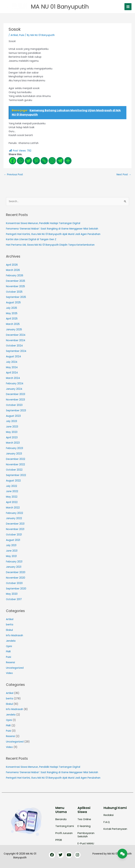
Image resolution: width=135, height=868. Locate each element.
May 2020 (12, 594)
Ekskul (9, 630)
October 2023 (14, 405)
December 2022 (16, 459)
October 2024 (14, 346)
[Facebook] (13, 161)
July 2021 (11, 545)
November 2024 (16, 340)
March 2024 (13, 378)
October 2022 (14, 470)
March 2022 (13, 508)
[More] (68, 161)
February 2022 (15, 513)
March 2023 (13, 443)
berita (10, 625)
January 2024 (14, 389)
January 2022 (14, 518)
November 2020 (16, 578)
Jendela (11, 641)
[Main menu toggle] (128, 7)
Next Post (124, 175)
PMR (8, 652)
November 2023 (15, 400)
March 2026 (13, 270)
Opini (9, 646)
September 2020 (16, 589)
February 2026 (15, 276)
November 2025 (15, 286)
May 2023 (12, 432)
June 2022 (12, 491)
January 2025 (14, 330)
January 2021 (14, 567)
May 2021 (11, 556)
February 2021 (14, 562)
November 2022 (15, 465)
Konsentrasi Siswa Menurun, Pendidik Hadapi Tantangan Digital (43, 223)
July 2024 (12, 362)
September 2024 (16, 351)
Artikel (14, 35)
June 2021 (12, 551)
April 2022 (12, 502)
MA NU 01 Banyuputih (60, 7)
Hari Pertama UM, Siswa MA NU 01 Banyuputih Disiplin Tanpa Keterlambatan (50, 245)
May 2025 (12, 313)
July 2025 (12, 308)
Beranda (61, 819)
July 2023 (12, 421)
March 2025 (13, 324)
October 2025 (14, 292)
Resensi (10, 662)
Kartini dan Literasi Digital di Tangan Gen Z (31, 239)
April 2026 (12, 265)
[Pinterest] (36, 161)
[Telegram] (60, 161)
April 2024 (12, 373)
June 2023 (12, 427)
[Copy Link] (44, 161)
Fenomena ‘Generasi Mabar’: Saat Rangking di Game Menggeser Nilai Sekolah (52, 229)
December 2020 (16, 572)
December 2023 (16, 394)
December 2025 (16, 281)
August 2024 (14, 357)
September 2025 (16, 297)
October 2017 (14, 599)
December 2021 (15, 524)
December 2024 (16, 335)
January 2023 (14, 454)
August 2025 (13, 303)
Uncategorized (15, 668)
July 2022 (12, 486)
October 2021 (14, 535)
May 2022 (12, 497)
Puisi (22, 35)
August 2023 (13, 416)
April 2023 (12, 438)
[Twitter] (28, 161)
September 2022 (16, 475)
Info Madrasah (15, 635)
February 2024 (15, 384)
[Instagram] (52, 161)
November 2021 (15, 529)
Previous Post (13, 175)
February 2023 (15, 448)
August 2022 (13, 481)
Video (9, 673)
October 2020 (14, 583)
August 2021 (13, 540)
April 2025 (12, 319)
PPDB (59, 840)
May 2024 (12, 367)
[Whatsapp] (20, 161)
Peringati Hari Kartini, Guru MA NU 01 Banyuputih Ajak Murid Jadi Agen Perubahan (53, 234)
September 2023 (16, 411)
